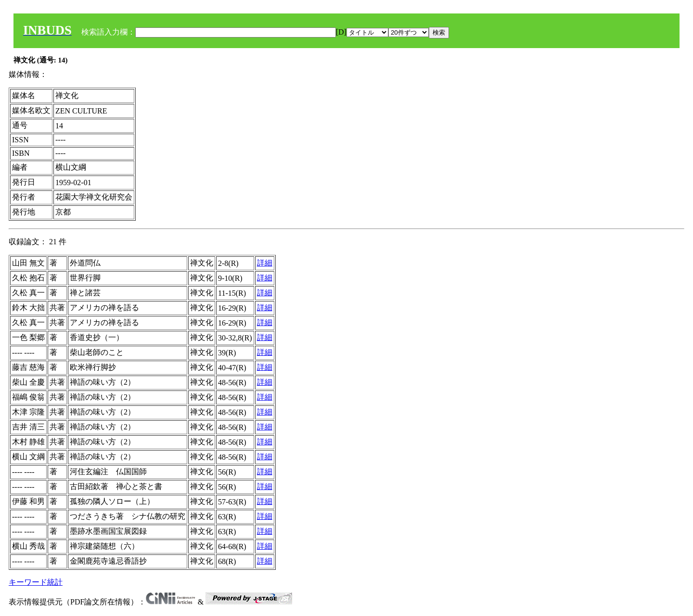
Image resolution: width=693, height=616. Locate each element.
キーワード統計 (36, 582)
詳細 (265, 263)
